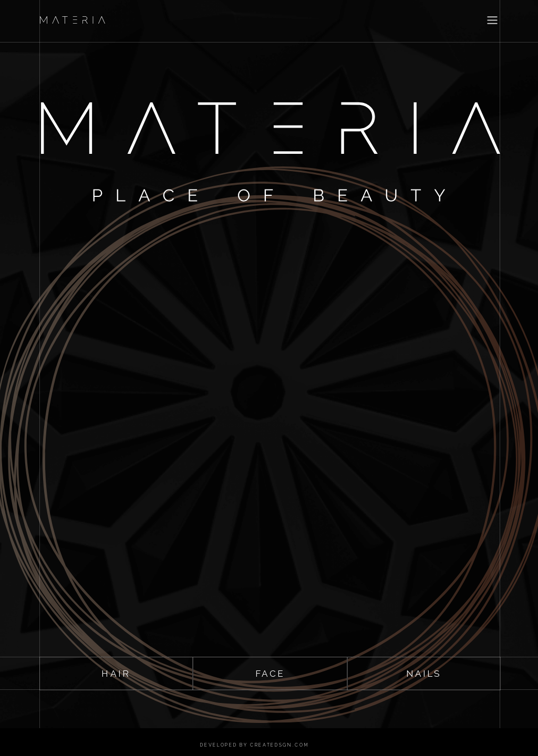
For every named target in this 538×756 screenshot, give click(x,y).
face (270, 674)
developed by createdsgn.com (255, 745)
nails (424, 674)
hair (116, 674)
